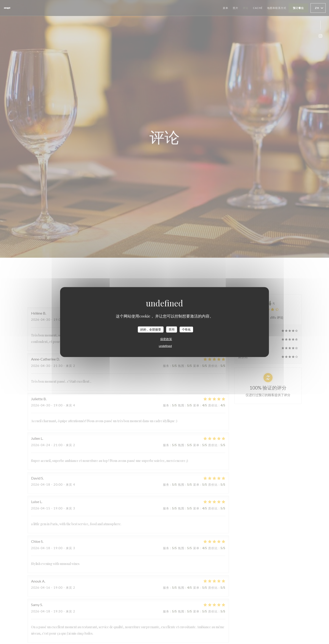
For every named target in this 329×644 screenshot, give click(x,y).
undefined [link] (165, 346)
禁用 (172, 329)
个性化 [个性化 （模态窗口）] (186, 329)
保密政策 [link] (166, 339)
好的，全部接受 (151, 329)
